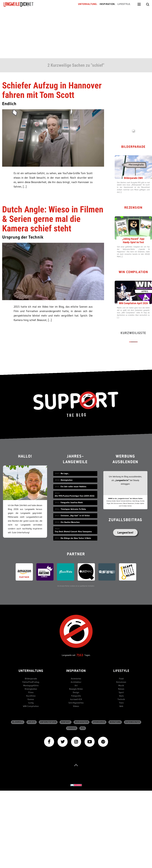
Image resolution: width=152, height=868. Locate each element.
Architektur (76, 682)
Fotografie (76, 696)
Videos (76, 706)
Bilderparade (133, 147)
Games (31, 699)
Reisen (121, 689)
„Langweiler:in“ (122, 480)
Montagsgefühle (31, 685)
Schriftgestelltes (76, 703)
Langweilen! (125, 533)
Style (121, 696)
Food (121, 679)
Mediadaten (82, 722)
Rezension (133, 208)
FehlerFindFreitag (31, 682)
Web (121, 706)
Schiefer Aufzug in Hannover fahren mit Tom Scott (52, 90)
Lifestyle (121, 671)
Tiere (121, 703)
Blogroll (18, 722)
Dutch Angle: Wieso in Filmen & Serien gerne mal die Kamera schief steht (53, 219)
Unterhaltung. (88, 4)
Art (76, 685)
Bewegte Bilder (76, 689)
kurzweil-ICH (76, 699)
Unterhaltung (31, 671)
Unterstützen (48, 722)
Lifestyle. (124, 4)
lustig (31, 703)
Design (76, 692)
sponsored (99, 722)
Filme (31, 692)
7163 (80, 655)
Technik (121, 699)
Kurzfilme (31, 696)
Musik (121, 685)
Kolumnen (121, 682)
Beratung (115, 722)
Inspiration (76, 671)
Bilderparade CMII (133, 178)
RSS (83, 728)
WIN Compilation (133, 272)
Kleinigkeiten (31, 689)
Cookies (72, 728)
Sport (121, 692)
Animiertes (76, 679)
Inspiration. (108, 4)
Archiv (32, 722)
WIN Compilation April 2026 (133, 303)
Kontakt (66, 722)
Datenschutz (133, 722)
